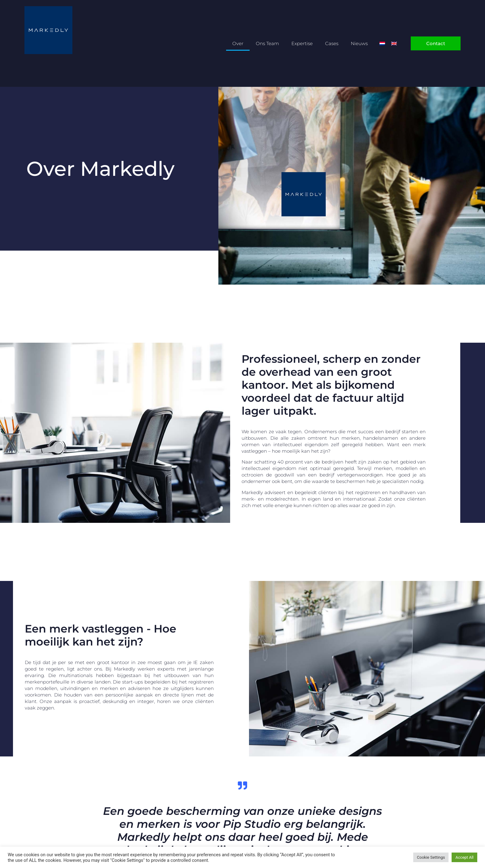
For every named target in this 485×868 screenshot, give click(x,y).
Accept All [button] (464, 857)
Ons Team (267, 43)
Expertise (302, 43)
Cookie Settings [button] (431, 857)
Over (238, 43)
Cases (332, 43)
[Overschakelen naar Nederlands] (382, 43)
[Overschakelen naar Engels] (394, 43)
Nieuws (359, 43)
